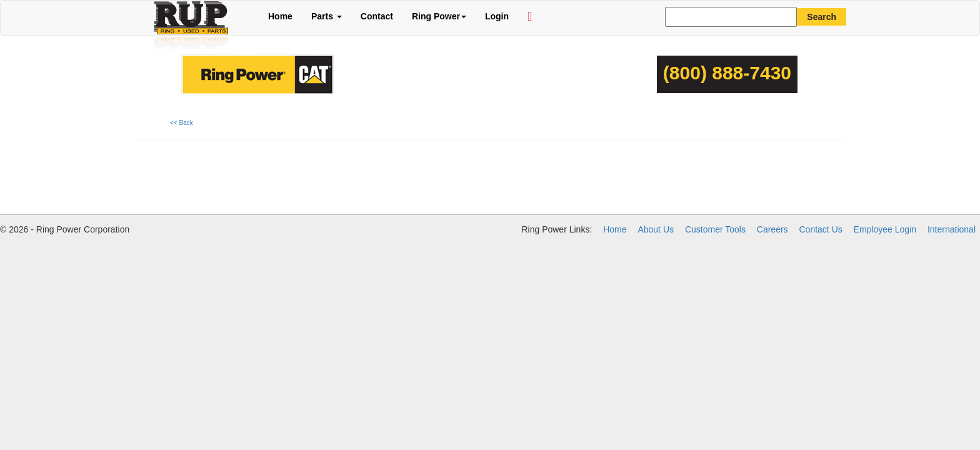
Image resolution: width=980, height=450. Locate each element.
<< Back (182, 123)
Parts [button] (327, 16)
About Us (656, 229)
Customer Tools (715, 229)
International (952, 229)
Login (497, 16)
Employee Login (885, 229)
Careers (772, 229)
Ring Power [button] (439, 16)
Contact (377, 16)
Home (280, 16)
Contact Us (821, 229)
